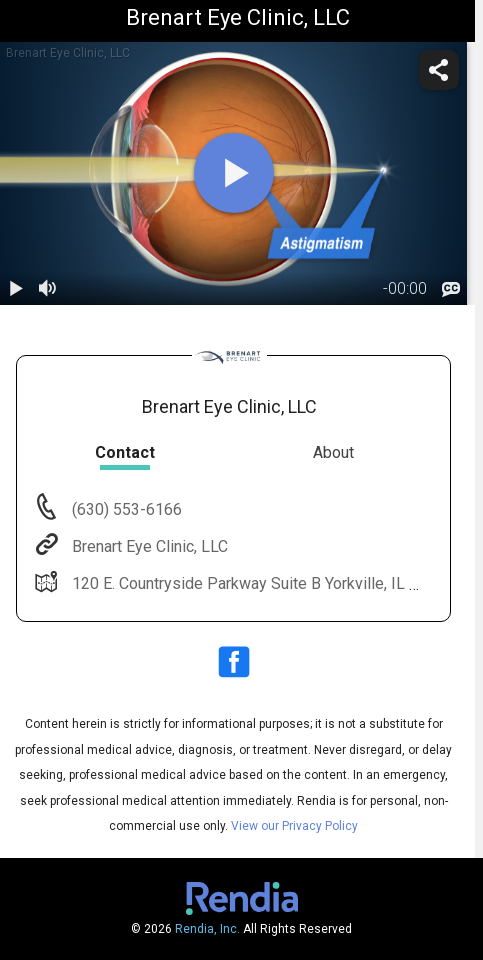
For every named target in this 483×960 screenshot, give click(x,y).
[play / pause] (16, 289)
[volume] (48, 289)
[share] (439, 70)
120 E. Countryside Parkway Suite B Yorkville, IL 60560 (261, 583)
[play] (234, 173)
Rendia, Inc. (207, 929)
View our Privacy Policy (294, 826)
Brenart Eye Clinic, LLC (148, 546)
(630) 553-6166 (125, 509)
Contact (125, 452)
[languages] (451, 289)
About (333, 452)
